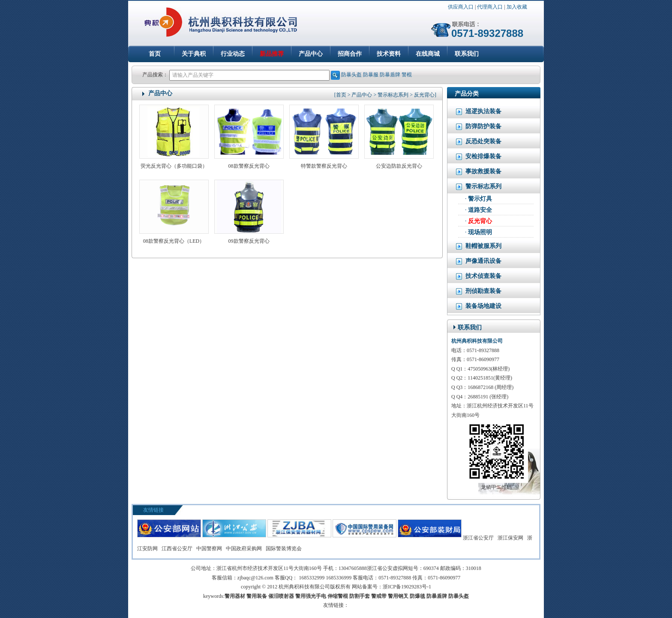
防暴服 (371, 75)
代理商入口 (490, 7)
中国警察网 (209, 549)
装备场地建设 (479, 306)
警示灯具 (480, 199)
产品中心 (311, 54)
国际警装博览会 (284, 549)
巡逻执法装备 (479, 112)
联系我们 (467, 54)
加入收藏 (517, 7)
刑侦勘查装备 (479, 291)
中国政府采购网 (244, 549)
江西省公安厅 (177, 549)
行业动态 (233, 54)
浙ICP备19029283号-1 (407, 587)
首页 (155, 54)
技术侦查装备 (479, 276)
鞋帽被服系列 (479, 246)
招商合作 (350, 54)
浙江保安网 (510, 538)
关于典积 (194, 54)
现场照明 (480, 232)
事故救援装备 (479, 172)
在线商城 (428, 54)
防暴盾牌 (390, 75)
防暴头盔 (351, 75)
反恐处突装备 (479, 142)
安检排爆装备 (479, 157)
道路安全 (480, 210)
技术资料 (389, 54)
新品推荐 (272, 54)
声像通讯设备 (479, 261)
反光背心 (480, 221)
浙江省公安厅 (478, 538)
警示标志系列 (479, 187)
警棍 (407, 75)
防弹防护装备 (479, 127)
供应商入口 (461, 7)
